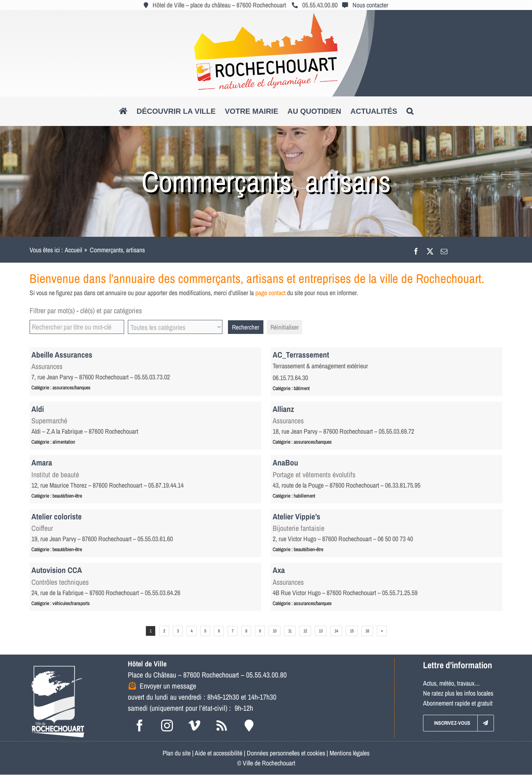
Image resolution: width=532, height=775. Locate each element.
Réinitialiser (285, 327)
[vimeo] (194, 726)
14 (336, 631)
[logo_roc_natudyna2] (266, 16)
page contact (270, 293)
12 (305, 631)
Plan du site (177, 753)
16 (367, 631)
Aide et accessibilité (219, 753)
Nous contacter (370, 5)
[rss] (222, 726)
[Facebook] (416, 250)
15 (352, 631)
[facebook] (140, 726)
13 (321, 631)
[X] (430, 250)
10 (274, 631)
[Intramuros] (249, 726)
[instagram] (167, 726)
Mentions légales (349, 753)
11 (290, 631)
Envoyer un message (168, 686)
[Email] (444, 250)
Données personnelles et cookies (286, 753)
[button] (410, 111)
